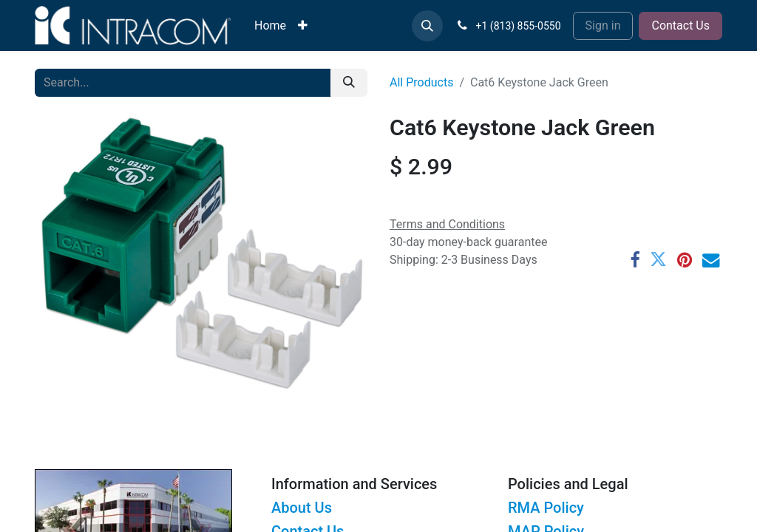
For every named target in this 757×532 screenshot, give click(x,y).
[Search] (349, 83)
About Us (302, 508)
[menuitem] (270, 26)
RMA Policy (546, 508)
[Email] (711, 260)
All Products (421, 82)
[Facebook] (635, 260)
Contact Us (680, 25)
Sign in (603, 25)
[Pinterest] (685, 260)
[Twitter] (658, 260)
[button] (427, 26)
